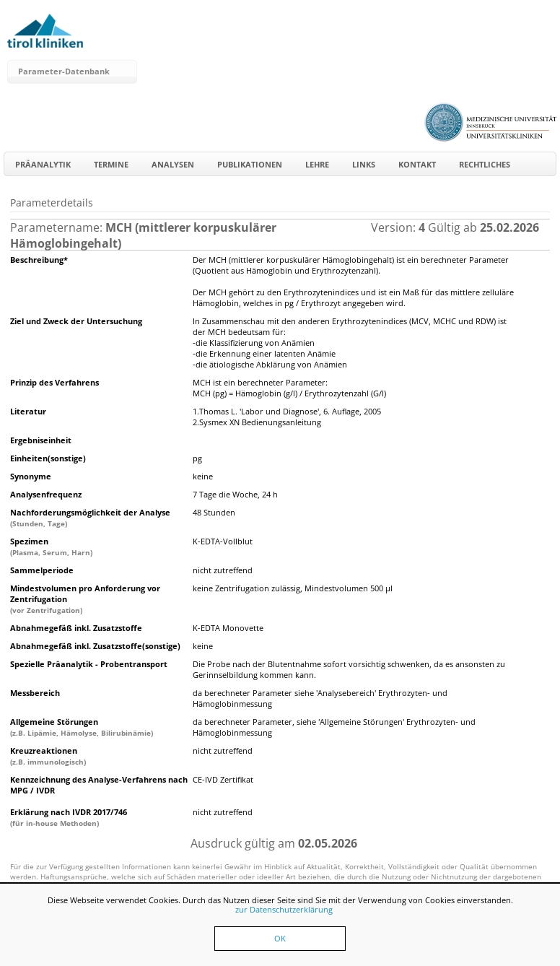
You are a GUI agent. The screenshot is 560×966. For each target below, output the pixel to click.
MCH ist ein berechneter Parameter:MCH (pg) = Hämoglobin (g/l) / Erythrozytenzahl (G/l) (289, 388)
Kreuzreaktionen (48, 756)
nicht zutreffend (223, 570)
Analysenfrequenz (46, 494)
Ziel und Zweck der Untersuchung (76, 321)
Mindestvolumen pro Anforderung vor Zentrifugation (85, 599)
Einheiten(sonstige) (48, 458)
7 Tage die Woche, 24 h (235, 494)
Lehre (317, 164)
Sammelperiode (42, 570)
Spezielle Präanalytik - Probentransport (89, 664)
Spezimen (51, 547)
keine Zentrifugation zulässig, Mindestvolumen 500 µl (293, 588)
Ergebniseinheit (41, 440)
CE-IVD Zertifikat (223, 779)
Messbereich (35, 693)
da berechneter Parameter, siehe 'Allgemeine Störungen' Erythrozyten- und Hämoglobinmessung (334, 727)
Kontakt (417, 164)
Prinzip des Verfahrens (54, 382)
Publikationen (250, 164)
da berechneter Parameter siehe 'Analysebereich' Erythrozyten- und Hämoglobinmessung (320, 698)
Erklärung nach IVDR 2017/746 (69, 817)
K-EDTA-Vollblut (223, 541)
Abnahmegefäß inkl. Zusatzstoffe (76, 628)
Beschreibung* (39, 260)
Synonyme (31, 476)
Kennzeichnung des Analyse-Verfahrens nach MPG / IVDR (99, 785)
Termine (111, 164)
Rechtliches (485, 164)
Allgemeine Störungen (82, 727)
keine (203, 476)
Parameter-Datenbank (64, 71)
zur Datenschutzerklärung (284, 909)
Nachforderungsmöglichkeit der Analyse (90, 518)
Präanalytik (43, 164)
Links (364, 164)
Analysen (173, 164)
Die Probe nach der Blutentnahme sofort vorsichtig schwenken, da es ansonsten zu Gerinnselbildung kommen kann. (349, 669)
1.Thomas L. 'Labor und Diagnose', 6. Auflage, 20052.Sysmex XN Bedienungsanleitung (287, 417)
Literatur (28, 411)
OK (280, 938)
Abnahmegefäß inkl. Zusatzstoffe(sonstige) (95, 646)
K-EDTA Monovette (228, 628)
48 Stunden (214, 512)
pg (197, 458)
